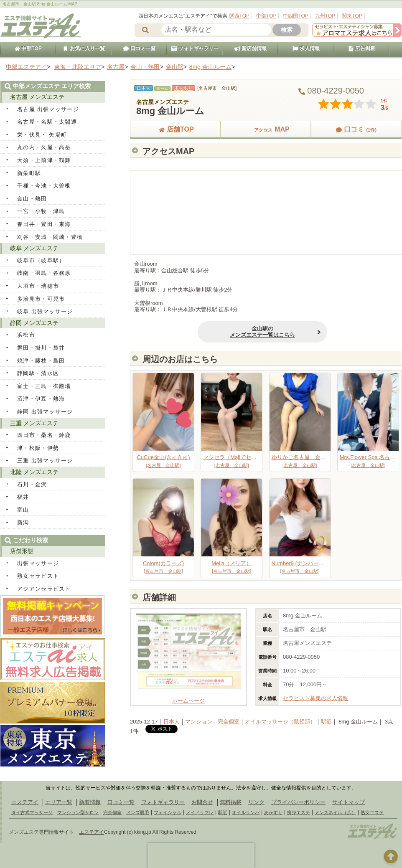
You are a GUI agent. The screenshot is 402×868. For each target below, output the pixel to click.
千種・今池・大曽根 (44, 186)
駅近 (326, 722)
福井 (23, 497)
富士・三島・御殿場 (44, 386)
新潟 (23, 522)
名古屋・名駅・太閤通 (47, 122)
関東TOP (352, 16)
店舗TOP (175, 129)
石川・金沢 (32, 484)
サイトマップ (349, 802)
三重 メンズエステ (34, 423)
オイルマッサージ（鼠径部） (280, 722)
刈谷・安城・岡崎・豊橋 (50, 237)
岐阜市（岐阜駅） (41, 260)
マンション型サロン (78, 812)
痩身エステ (299, 812)
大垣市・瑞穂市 (38, 286)
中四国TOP (295, 16)
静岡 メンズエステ (34, 323)
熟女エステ (372, 812)
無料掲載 (231, 802)
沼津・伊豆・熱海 (41, 399)
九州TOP (325, 16)
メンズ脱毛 (138, 812)
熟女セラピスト (38, 576)
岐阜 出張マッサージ (45, 311)
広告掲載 (361, 48)
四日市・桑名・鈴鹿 (44, 435)
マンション (199, 722)
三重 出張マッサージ (45, 461)
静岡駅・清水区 (38, 373)
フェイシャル (168, 812)
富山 (23, 510)
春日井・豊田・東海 (44, 224)
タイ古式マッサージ (32, 812)
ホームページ (188, 698)
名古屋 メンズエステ (37, 97)
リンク (256, 802)
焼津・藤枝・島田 (41, 361)
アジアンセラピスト (44, 589)
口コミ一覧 (139, 48)
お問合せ (202, 802)
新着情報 (90, 802)
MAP (266, 129)
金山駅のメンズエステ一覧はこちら (242, 332)
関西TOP (239, 16)
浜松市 (26, 335)
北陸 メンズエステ (34, 472)
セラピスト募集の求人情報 (315, 698)
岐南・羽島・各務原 (44, 273)
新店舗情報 (250, 48)
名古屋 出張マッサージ (48, 109)
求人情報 (306, 48)
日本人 (172, 722)
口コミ (356, 129)
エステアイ (25, 802)
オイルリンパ (246, 812)
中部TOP (266, 16)
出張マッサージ (38, 563)
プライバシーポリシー (298, 802)
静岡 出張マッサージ (45, 412)
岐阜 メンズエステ (34, 248)
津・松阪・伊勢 (38, 448)
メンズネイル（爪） (335, 812)
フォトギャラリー (195, 48)
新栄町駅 (29, 173)
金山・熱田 (32, 199)
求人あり (183, 88)
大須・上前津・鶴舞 (44, 160)
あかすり (273, 812)
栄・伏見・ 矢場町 (42, 135)
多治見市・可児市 (41, 299)
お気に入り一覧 (84, 48)
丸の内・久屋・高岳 (44, 147)
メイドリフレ (200, 812)
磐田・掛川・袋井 (41, 348)
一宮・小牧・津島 (41, 211)
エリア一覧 (59, 802)
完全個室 (229, 722)
